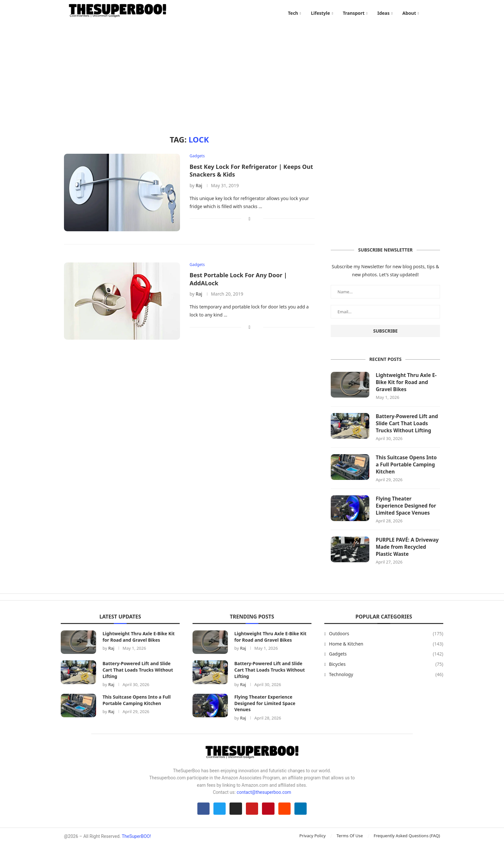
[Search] (437, 13)
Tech (293, 13)
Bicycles (386, 671)
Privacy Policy (312, 844)
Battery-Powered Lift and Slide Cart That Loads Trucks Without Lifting (408, 428)
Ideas (383, 13)
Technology (386, 681)
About (409, 13)
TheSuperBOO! (136, 845)
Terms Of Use (350, 844)
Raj (199, 189)
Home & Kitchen (386, 650)
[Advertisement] (252, 74)
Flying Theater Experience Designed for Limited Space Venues (407, 512)
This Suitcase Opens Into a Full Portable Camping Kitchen (407, 470)
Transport (354, 13)
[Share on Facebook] (250, 222)
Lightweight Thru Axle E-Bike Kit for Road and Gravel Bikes (407, 386)
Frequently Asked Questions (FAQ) (407, 844)
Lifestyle (320, 13)
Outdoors (386, 640)
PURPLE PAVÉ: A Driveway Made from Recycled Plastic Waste (405, 553)
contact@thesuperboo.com (264, 799)
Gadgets (386, 660)
